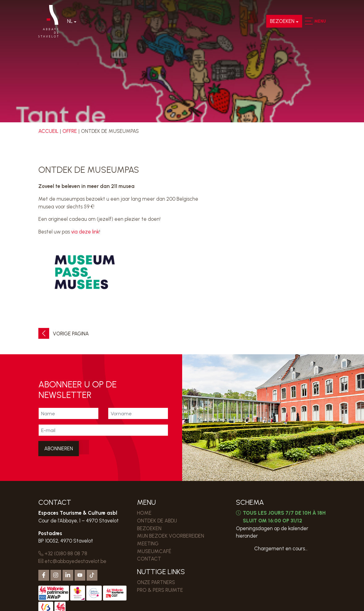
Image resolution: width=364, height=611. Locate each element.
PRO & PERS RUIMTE (160, 590)
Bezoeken (282, 21)
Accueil (48, 131)
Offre (70, 131)
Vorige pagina (64, 334)
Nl (70, 21)
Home (144, 513)
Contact (149, 559)
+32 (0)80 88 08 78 (63, 553)
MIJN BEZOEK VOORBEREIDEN (171, 536)
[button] (308, 21)
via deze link (85, 232)
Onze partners (156, 582)
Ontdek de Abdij (157, 521)
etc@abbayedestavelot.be (72, 561)
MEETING (148, 543)
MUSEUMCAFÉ (154, 551)
